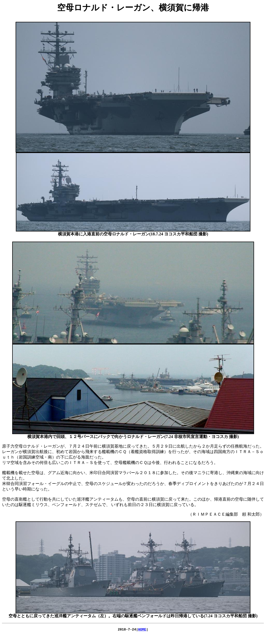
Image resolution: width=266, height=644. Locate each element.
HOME (142, 630)
